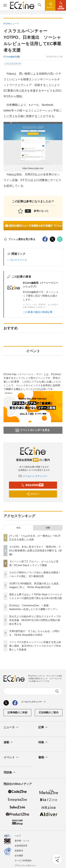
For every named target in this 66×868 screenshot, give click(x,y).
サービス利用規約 (23, 861)
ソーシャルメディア (13, 64)
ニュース (11, 727)
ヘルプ (18, 836)
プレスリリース (18, 260)
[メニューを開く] (5, 5)
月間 (48, 528)
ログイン (33, 494)
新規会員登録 (32, 485)
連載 (8, 742)
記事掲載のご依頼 (17, 712)
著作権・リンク (22, 841)
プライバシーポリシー (25, 866)
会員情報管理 (21, 846)
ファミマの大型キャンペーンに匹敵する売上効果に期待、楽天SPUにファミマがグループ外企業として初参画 (35, 646)
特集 (43, 742)
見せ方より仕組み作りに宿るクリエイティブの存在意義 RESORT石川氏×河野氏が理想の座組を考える (35, 620)
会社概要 (19, 856)
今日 (18, 528)
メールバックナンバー (33, 476)
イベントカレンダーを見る (33, 430)
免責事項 (19, 851)
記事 (43, 727)
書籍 (43, 757)
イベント (11, 757)
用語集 (10, 773)
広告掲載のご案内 (49, 712)
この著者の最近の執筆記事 (38, 312)
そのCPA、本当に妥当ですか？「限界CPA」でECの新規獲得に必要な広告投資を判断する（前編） (35, 550)
